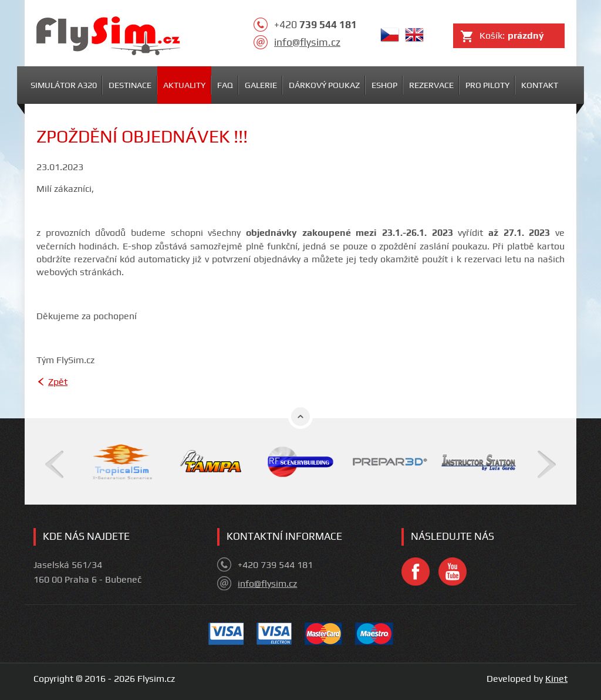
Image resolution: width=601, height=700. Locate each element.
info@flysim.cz (307, 42)
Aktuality (184, 85)
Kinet (556, 679)
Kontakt (540, 85)
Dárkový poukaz (324, 85)
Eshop (384, 85)
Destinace (130, 85)
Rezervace (431, 85)
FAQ (225, 85)
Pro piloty (487, 85)
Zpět (58, 382)
